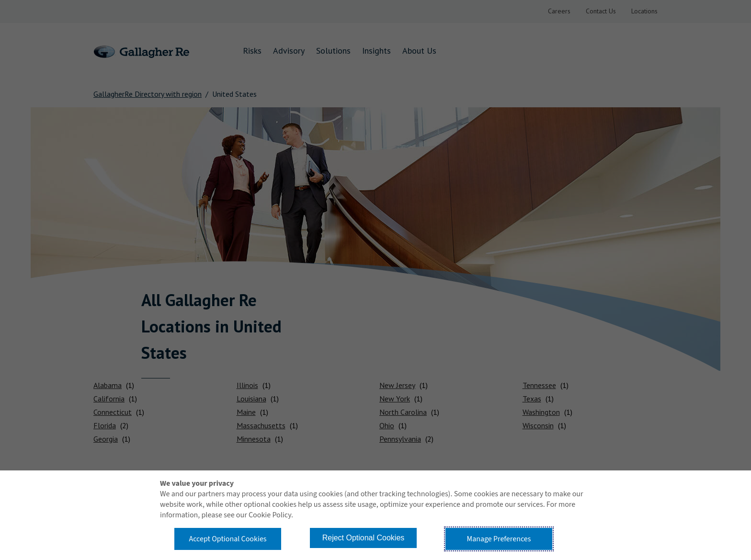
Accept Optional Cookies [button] (228, 539)
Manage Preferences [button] (499, 539)
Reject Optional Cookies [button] (364, 538)
